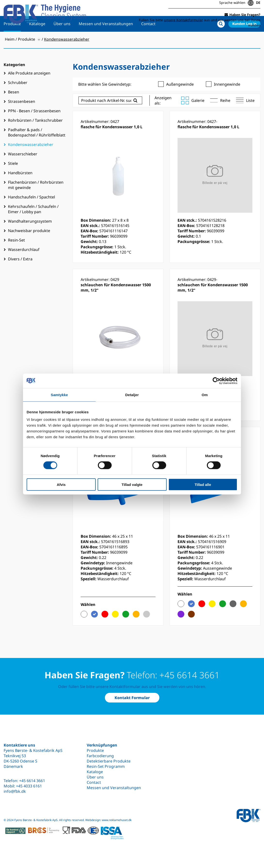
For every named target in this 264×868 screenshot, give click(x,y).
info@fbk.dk (15, 791)
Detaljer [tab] (132, 395)
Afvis (61, 485)
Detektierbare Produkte (109, 761)
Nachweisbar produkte (29, 245)
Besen (14, 106)
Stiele (13, 178)
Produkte (12, 38)
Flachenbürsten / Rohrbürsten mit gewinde (36, 199)
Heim (10, 53)
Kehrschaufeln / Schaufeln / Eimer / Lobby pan (33, 223)
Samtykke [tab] (59, 395)
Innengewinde (223, 98)
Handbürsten (20, 187)
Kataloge (37, 38)
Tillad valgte (132, 485)
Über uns (62, 38)
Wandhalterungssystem (30, 235)
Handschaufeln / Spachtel (31, 211)
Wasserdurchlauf (24, 264)
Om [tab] (205, 395)
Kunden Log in (244, 38)
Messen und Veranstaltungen (106, 38)
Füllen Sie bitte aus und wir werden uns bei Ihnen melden (200, 21)
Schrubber (18, 97)
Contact (148, 38)
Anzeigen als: (163, 115)
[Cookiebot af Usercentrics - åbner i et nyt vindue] (216, 381)
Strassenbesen (22, 116)
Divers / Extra (20, 273)
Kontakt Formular (132, 698)
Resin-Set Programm (106, 766)
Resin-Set (16, 254)
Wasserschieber (23, 168)
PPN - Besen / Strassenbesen (34, 125)
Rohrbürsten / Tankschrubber (35, 135)
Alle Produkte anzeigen (29, 87)
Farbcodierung (100, 756)
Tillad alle (203, 485)
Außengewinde (176, 98)
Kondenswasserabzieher (31, 159)
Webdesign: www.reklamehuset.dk (108, 820)
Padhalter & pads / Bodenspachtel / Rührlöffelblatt (37, 147)
